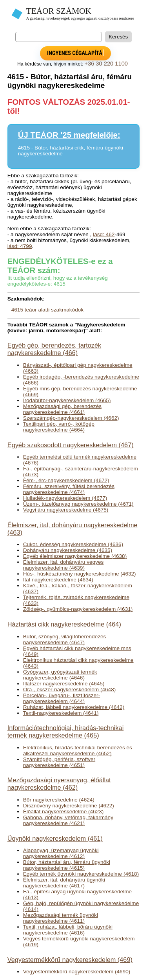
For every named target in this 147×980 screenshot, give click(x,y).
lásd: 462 (104, 234)
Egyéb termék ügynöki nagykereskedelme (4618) (81, 874)
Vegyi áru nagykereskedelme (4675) (66, 510)
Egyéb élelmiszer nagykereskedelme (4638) (75, 556)
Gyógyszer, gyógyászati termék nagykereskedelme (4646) (60, 675)
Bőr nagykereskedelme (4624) (59, 800)
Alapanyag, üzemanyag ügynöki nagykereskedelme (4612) (61, 853)
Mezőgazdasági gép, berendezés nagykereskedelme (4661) (62, 409)
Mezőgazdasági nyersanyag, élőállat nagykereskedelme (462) (59, 784)
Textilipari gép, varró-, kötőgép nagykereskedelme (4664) (59, 427)
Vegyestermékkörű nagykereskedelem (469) (70, 960)
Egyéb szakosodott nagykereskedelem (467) (71, 445)
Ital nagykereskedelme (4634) (58, 580)
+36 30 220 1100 (106, 64)
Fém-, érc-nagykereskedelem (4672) (66, 480)
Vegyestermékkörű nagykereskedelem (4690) (77, 972)
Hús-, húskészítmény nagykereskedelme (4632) (80, 574)
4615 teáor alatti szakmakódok (47, 310)
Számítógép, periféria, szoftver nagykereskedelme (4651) (59, 762)
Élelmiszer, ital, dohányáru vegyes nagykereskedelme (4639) (64, 565)
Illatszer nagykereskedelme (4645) (64, 684)
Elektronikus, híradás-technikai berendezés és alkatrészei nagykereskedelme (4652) (78, 750)
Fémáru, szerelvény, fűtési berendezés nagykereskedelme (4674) (69, 489)
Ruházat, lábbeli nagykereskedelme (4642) (74, 707)
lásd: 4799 (20, 246)
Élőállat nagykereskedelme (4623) (64, 812)
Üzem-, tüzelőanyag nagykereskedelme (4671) (78, 504)
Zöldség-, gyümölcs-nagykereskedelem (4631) (78, 609)
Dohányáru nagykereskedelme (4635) (68, 550)
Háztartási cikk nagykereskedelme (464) (64, 624)
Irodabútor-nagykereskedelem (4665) (67, 400)
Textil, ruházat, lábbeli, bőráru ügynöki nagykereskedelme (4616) (68, 930)
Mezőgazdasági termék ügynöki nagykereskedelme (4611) (61, 918)
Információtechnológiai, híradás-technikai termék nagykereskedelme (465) (66, 731)
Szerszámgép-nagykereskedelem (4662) (71, 418)
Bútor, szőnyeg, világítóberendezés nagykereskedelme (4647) (65, 639)
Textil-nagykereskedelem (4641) (61, 713)
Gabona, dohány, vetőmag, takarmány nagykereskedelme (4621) (68, 820)
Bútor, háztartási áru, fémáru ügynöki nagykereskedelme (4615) (67, 865)
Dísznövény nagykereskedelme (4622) (69, 806)
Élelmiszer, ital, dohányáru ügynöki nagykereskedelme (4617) (64, 883)
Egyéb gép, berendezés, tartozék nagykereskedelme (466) (54, 349)
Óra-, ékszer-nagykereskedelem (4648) (69, 689)
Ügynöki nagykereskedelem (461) (55, 838)
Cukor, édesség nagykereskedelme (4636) (73, 544)
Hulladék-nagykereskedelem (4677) (65, 498)
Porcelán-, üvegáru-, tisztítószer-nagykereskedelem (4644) (62, 698)
